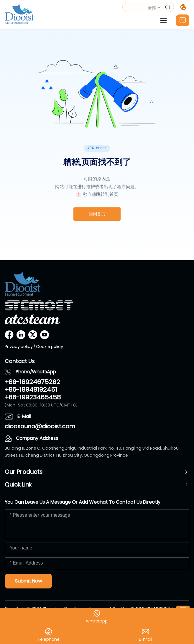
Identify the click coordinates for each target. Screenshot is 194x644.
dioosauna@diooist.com (40, 426)
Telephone (48, 639)
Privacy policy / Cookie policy (34, 347)
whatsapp (97, 621)
